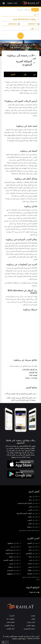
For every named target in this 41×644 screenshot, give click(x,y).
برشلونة (14, 567)
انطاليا (34, 570)
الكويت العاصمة (12, 560)
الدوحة (34, 563)
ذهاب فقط (27, 10)
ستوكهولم (14, 574)
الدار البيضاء (13, 553)
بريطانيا (33, 527)
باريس (15, 563)
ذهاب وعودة (35, 10)
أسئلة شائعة (11, 622)
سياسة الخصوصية (29, 629)
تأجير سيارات (31, 622)
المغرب (33, 520)
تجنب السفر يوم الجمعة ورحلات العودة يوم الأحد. (20, 394)
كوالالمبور (33, 553)
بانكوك (15, 557)
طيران (33, 616)
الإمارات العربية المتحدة (28, 503)
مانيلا (34, 557)
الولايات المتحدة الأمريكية (28, 513)
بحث (20, 36)
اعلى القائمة (11, 629)
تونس (34, 567)
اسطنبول (14, 543)
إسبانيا (12, 366)
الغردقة (33, 574)
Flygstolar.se (34, 592)
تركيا (34, 500)
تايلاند (34, 524)
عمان (34, 550)
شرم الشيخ (13, 550)
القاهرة (33, 543)
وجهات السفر (31, 625)
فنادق (33, 619)
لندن (34, 560)
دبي (16, 547)
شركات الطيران (9, 625)
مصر (34, 496)
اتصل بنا (12, 616)
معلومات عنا (11, 619)
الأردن (34, 510)
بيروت (34, 547)
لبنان (34, 507)
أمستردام (14, 570)
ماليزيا (34, 517)
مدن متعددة (20, 10)
